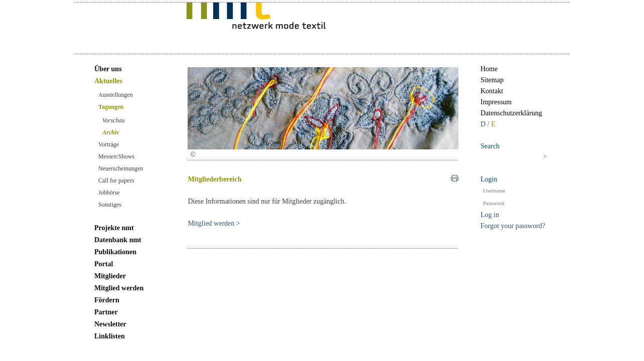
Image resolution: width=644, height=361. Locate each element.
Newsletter (110, 324)
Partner (106, 312)
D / (486, 124)
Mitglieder (110, 276)
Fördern (107, 300)
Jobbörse (109, 193)
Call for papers (116, 180)
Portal (104, 264)
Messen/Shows (116, 156)
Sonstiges (110, 205)
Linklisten (110, 336)
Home (489, 69)
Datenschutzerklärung (511, 113)
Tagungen (111, 107)
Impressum (496, 102)
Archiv (111, 132)
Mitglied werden (119, 288)
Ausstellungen (116, 95)
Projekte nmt (114, 228)
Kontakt (492, 91)
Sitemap (492, 80)
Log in (490, 215)
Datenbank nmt (118, 240)
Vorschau (114, 120)
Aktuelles (108, 81)
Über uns (108, 69)
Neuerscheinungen (121, 168)
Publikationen (115, 252)
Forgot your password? (513, 226)
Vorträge (109, 144)
